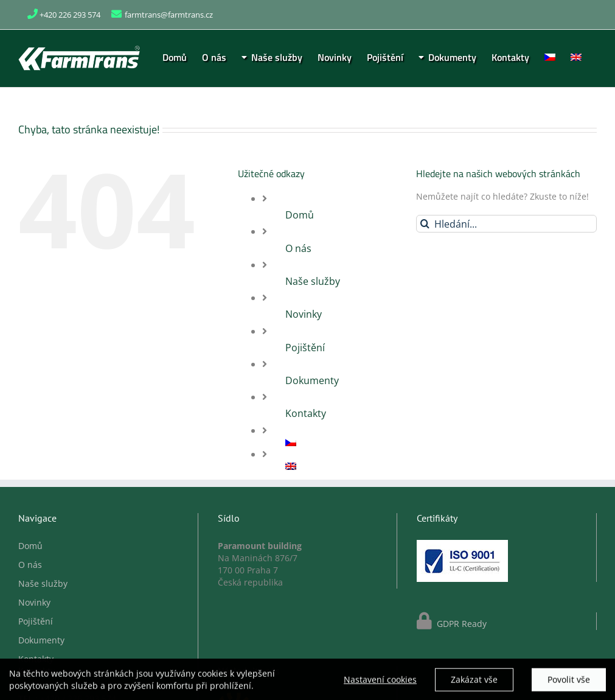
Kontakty (306, 413)
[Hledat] (425, 224)
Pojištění (305, 348)
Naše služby (313, 281)
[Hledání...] (506, 224)
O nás (298, 248)
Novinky (304, 314)
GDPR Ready (460, 624)
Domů (300, 215)
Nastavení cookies (380, 683)
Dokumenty (312, 380)
